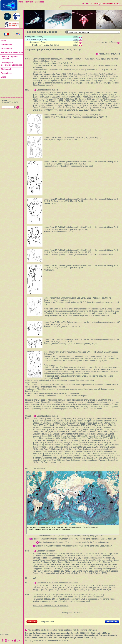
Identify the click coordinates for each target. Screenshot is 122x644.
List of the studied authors (47, 90)
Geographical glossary (46, 551)
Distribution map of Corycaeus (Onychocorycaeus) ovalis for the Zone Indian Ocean (74, 542)
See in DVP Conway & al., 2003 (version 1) (51, 606)
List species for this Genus (106, 42)
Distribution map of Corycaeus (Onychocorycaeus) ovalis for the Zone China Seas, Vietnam (74, 546)
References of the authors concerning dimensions (57, 583)
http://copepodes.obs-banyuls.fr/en (58, 637)
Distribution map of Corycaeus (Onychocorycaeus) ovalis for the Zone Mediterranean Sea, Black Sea (74, 539)
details (76, 37)
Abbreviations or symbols (110, 54)
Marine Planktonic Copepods (31, 2)
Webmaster (4, 634)
